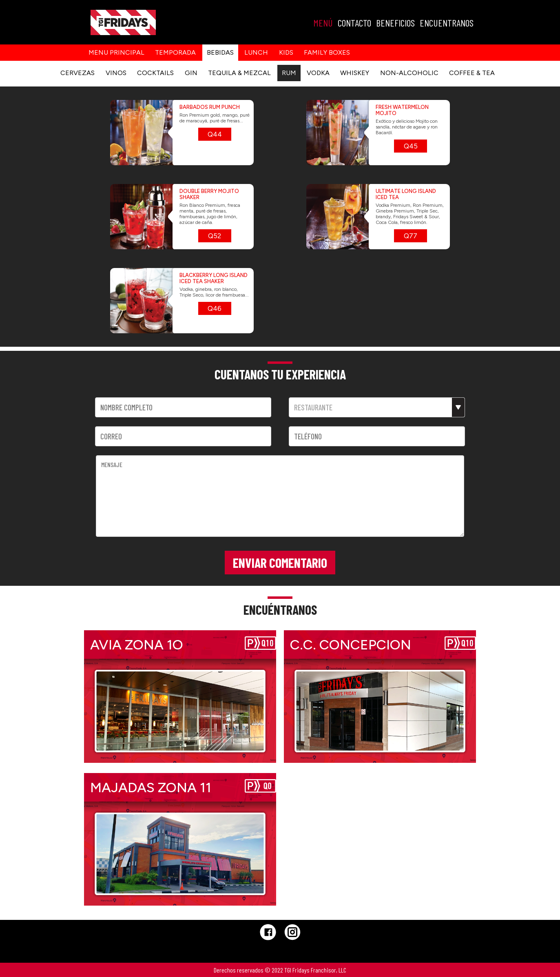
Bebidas (220, 52)
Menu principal (116, 52)
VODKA (318, 73)
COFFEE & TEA (472, 73)
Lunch (256, 52)
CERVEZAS (77, 73)
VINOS (116, 73)
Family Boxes (327, 52)
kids (286, 52)
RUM (289, 73)
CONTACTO (354, 23)
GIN (191, 73)
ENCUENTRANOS (447, 23)
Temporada (175, 52)
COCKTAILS (155, 73)
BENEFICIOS (395, 23)
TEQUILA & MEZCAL (239, 73)
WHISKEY (355, 73)
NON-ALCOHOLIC (409, 73)
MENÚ (323, 23)
